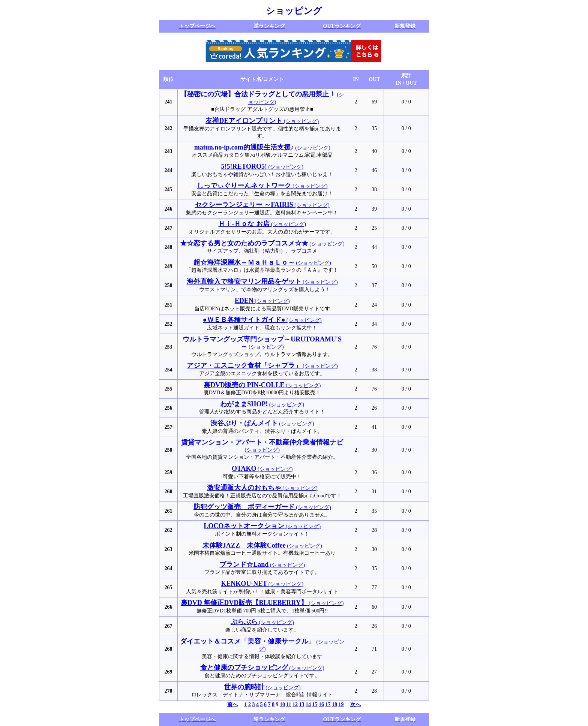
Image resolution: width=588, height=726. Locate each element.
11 (289, 704)
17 (328, 704)
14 (308, 704)
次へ (355, 704)
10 (282, 704)
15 (315, 704)
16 (321, 704)
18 (334, 704)
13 (302, 704)
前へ (232, 704)
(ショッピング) (262, 121)
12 (295, 704)
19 (341, 704)
